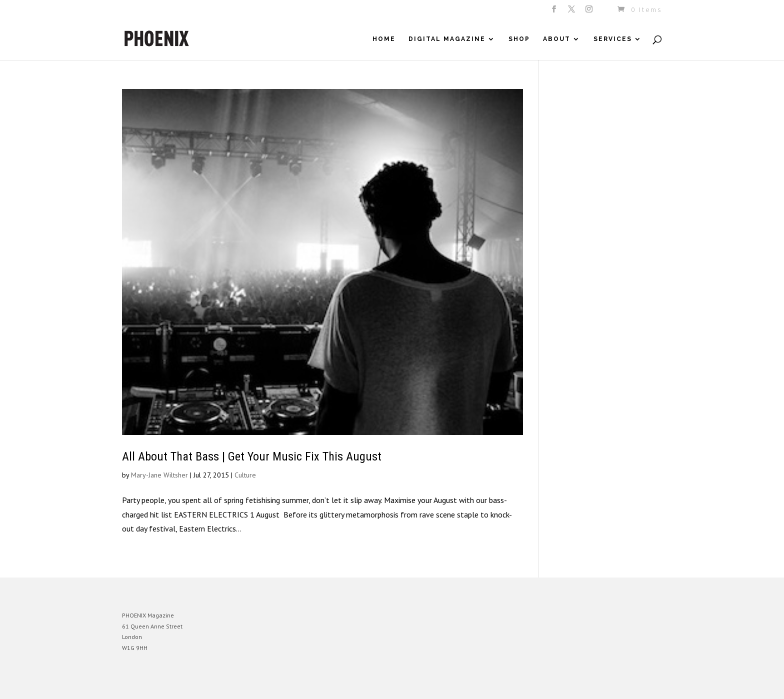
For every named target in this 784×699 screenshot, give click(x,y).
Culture (245, 475)
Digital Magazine (447, 39)
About (557, 39)
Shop (519, 39)
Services (613, 39)
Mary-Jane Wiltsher (159, 475)
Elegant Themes (168, 684)
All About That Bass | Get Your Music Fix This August (252, 456)
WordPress (231, 684)
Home (384, 39)
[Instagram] (590, 12)
